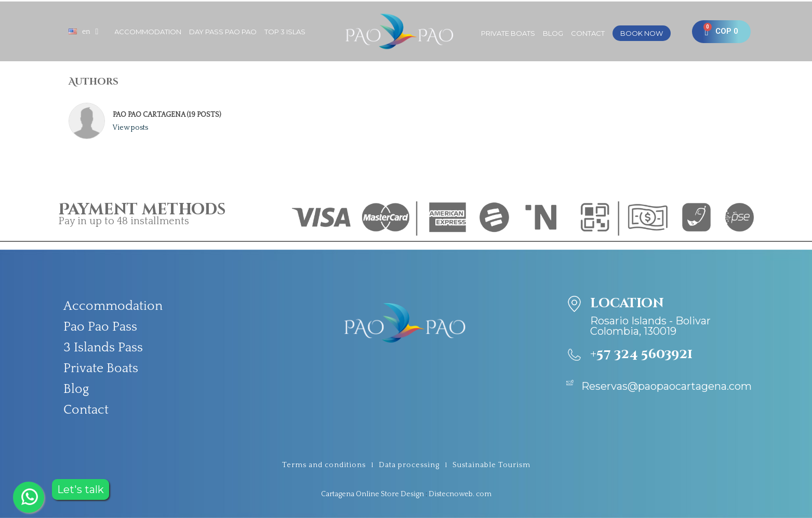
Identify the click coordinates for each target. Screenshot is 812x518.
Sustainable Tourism (491, 465)
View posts (130, 128)
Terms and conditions (324, 465)
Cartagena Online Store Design (372, 494)
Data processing (409, 465)
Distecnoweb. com (460, 494)
